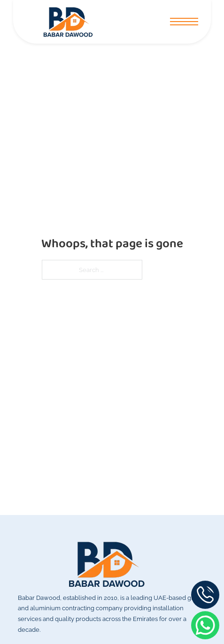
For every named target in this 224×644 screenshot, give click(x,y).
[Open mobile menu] (184, 22)
